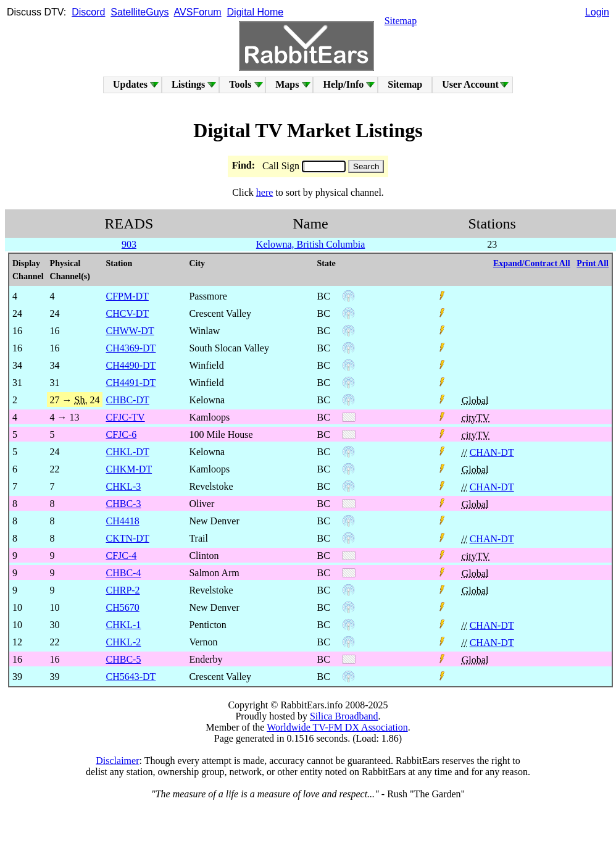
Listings (188, 84)
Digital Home (256, 12)
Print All (593, 263)
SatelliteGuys (139, 12)
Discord (88, 12)
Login (597, 12)
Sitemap (401, 21)
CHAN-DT (492, 452)
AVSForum (198, 12)
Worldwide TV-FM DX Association (337, 727)
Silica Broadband (344, 716)
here (265, 192)
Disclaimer (117, 761)
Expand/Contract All (532, 263)
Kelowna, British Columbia (310, 244)
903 (129, 244)
